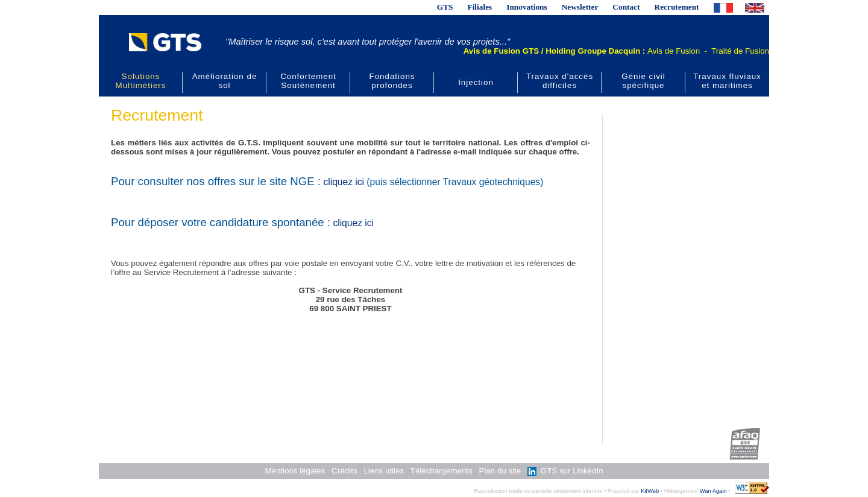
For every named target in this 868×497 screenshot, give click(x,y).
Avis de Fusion (674, 51)
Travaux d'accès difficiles (560, 81)
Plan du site (500, 471)
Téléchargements (442, 471)
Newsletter (580, 7)
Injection (476, 82)
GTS (445, 7)
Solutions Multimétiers (141, 81)
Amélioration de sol (225, 81)
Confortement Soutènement (308, 81)
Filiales (480, 7)
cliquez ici (344, 182)
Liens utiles (384, 471)
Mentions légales (295, 471)
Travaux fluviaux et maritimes (727, 81)
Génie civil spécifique (643, 81)
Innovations (527, 7)
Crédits (344, 471)
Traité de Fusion (740, 51)
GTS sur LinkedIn (565, 471)
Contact (626, 7)
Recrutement (677, 7)
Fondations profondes (392, 81)
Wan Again (713, 491)
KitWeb (650, 491)
